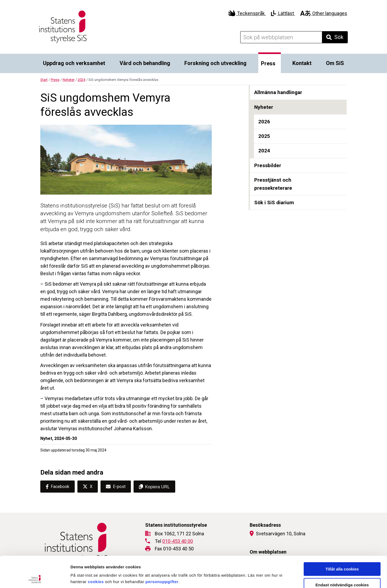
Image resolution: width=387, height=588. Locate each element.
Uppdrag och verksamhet (74, 63)
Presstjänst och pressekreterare (273, 184)
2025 (264, 136)
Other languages (324, 13)
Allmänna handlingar (278, 92)
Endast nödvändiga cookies (342, 554)
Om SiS (335, 63)
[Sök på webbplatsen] (281, 37)
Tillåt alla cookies (342, 538)
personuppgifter (162, 551)
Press (268, 63)
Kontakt (302, 63)
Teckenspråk (247, 13)
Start (44, 80)
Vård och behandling (145, 63)
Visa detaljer (292, 577)
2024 (81, 80)
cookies (96, 551)
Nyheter (69, 80)
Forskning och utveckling (215, 63)
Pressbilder (268, 165)
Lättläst (283, 13)
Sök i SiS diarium (274, 202)
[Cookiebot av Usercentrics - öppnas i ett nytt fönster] (35, 578)
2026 (264, 122)
